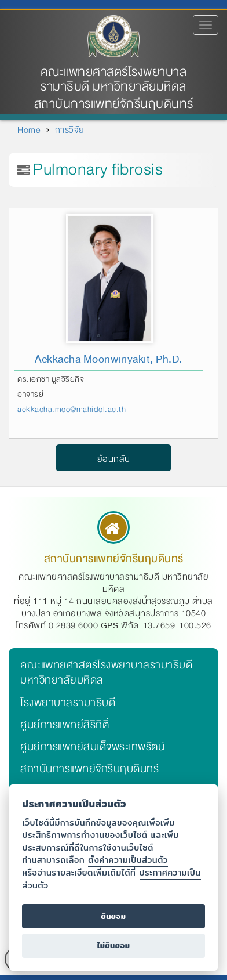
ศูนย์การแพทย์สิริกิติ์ (65, 725)
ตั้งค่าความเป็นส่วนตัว (128, 860)
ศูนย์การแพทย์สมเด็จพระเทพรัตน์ (92, 747)
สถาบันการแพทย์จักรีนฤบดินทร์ (89, 769)
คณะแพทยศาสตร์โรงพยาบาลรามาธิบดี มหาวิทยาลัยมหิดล (114, 79)
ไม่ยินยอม (113, 945)
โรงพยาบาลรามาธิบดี (68, 703)
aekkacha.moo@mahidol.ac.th (72, 409)
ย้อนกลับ (114, 459)
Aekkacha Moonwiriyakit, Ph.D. (109, 359)
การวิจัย (70, 130)
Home (29, 130)
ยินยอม (113, 916)
